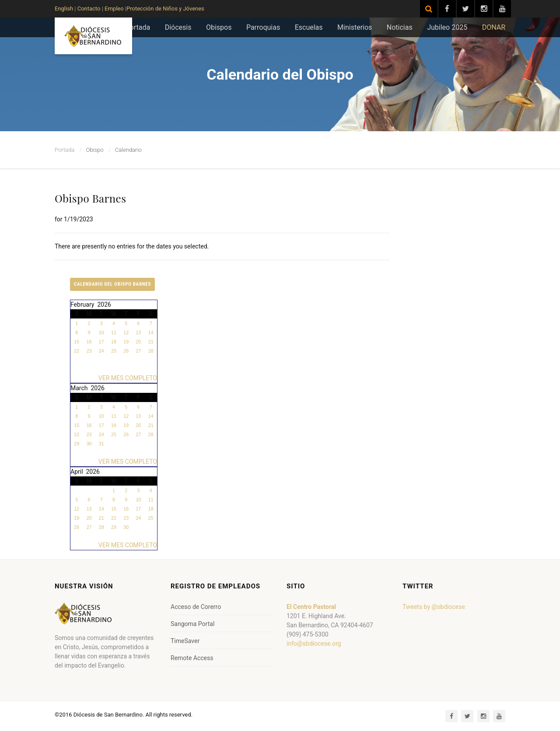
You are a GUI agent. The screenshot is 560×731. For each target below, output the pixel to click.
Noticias (400, 27)
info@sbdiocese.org (314, 644)
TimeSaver (185, 641)
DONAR (494, 27)
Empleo (114, 9)
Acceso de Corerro (196, 607)
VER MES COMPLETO (128, 378)
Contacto (89, 9)
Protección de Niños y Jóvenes (165, 9)
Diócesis (178, 27)
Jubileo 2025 (447, 27)
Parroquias (263, 27)
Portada (138, 27)
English (64, 9)
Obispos (219, 27)
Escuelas (309, 27)
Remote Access (192, 658)
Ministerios (355, 27)
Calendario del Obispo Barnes (112, 284)
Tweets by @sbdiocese (434, 607)
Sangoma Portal (192, 624)
